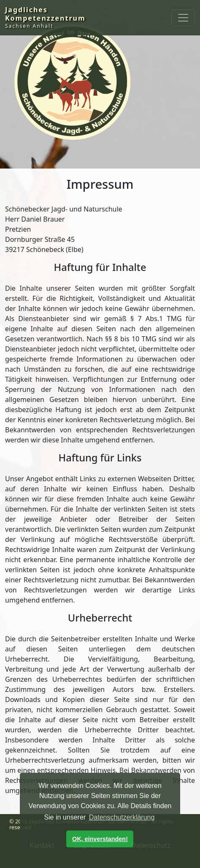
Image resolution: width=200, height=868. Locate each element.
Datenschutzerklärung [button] (122, 817)
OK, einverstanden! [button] (100, 839)
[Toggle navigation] (183, 18)
